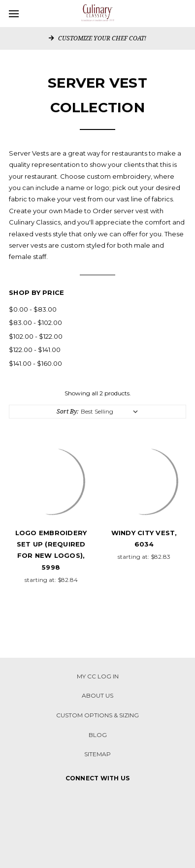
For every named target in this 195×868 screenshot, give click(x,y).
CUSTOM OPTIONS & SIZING (97, 715)
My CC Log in (98, 676)
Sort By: (67, 411)
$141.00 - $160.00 (35, 363)
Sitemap (97, 754)
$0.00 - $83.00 (33, 309)
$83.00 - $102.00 (35, 322)
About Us (97, 695)
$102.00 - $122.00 (36, 336)
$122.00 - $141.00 (35, 350)
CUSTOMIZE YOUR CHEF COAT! (97, 38)
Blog (98, 735)
